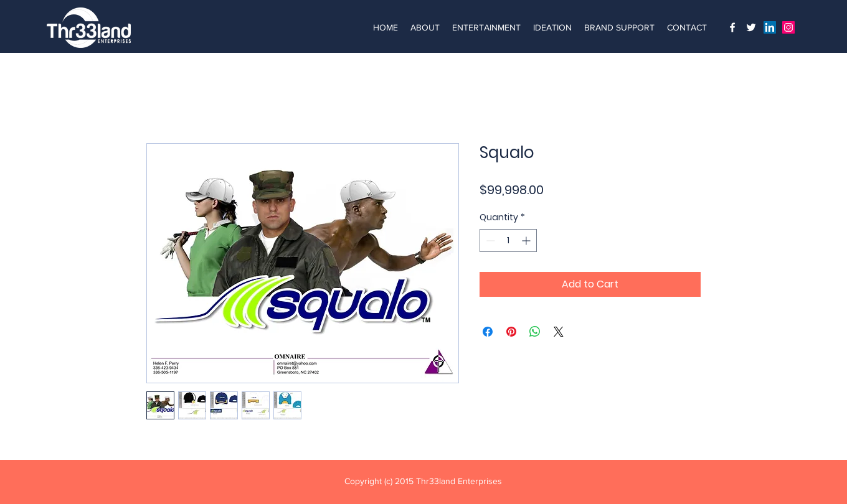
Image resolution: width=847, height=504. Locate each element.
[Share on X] (559, 332)
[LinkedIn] (770, 27)
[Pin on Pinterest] (511, 332)
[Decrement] (489, 240)
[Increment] (527, 240)
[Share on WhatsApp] (535, 332)
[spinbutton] (508, 240)
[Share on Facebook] (488, 332)
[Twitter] (751, 27)
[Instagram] (732, 27)
